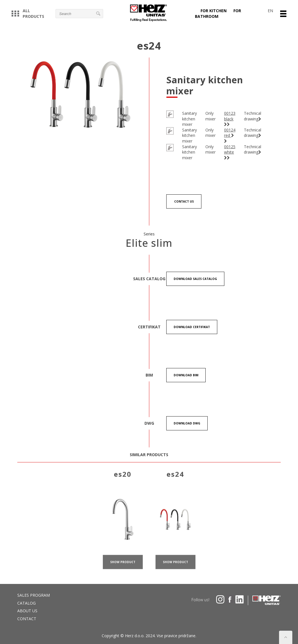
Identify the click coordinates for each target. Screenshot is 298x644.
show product (123, 568)
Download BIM (186, 375)
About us (27, 611)
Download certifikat (192, 327)
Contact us (184, 202)
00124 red (230, 133)
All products (28, 13)
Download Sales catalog (195, 279)
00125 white (230, 152)
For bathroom (218, 13)
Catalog (26, 603)
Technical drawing (253, 116)
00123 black (230, 118)
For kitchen (214, 11)
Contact (27, 619)
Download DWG (187, 423)
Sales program (34, 595)
